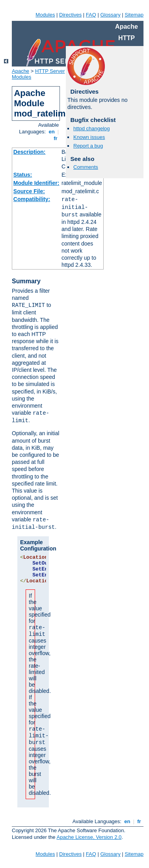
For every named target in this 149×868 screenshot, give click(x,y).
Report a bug (88, 146)
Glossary (110, 15)
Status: (23, 175)
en (52, 132)
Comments (86, 167)
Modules (45, 15)
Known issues (89, 137)
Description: (30, 152)
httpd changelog (92, 128)
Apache (20, 71)
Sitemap (134, 15)
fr (56, 138)
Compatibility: (32, 199)
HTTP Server (50, 71)
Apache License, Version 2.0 (89, 837)
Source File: (29, 191)
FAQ (91, 15)
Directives (70, 15)
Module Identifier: (36, 183)
